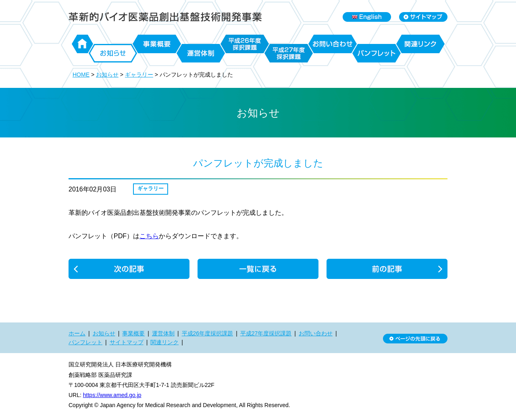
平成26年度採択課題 (245, 44)
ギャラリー (139, 75)
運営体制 (201, 53)
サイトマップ (127, 342)
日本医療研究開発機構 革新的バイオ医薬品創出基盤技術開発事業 (165, 17)
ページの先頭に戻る (415, 339)
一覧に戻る (258, 269)
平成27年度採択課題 (289, 53)
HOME (81, 75)
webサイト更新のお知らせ (387, 269)
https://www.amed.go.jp (112, 395)
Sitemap (423, 17)
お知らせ (113, 53)
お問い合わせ (333, 44)
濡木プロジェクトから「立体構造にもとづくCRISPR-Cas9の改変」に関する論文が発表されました (129, 269)
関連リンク (420, 44)
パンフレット (377, 53)
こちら (149, 236)
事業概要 (157, 44)
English (367, 17)
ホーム (82, 44)
